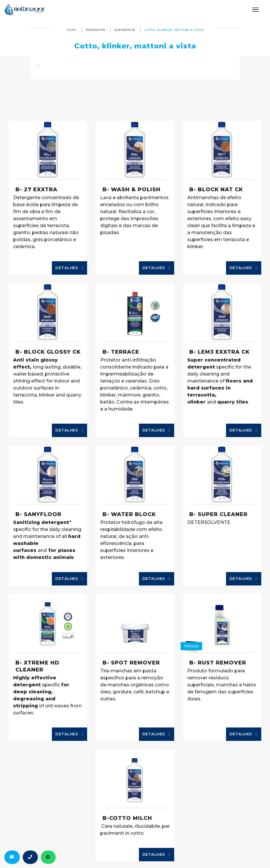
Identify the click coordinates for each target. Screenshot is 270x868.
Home (72, 30)
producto (96, 30)
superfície (125, 30)
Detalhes (69, 268)
